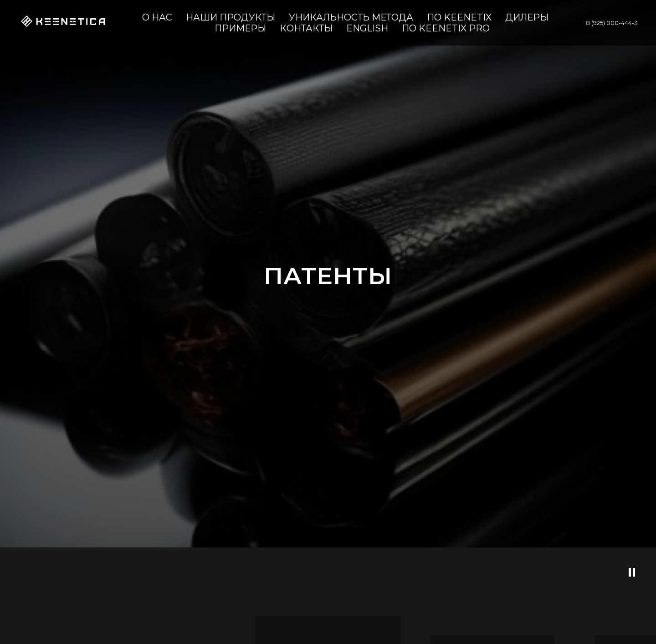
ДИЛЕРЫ (527, 17)
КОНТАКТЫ (306, 28)
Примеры (240, 28)
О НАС (157, 17)
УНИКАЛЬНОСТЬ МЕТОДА (351, 17)
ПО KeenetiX (459, 17)
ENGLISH (367, 28)
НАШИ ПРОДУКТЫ (231, 17)
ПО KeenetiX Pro (446, 28)
